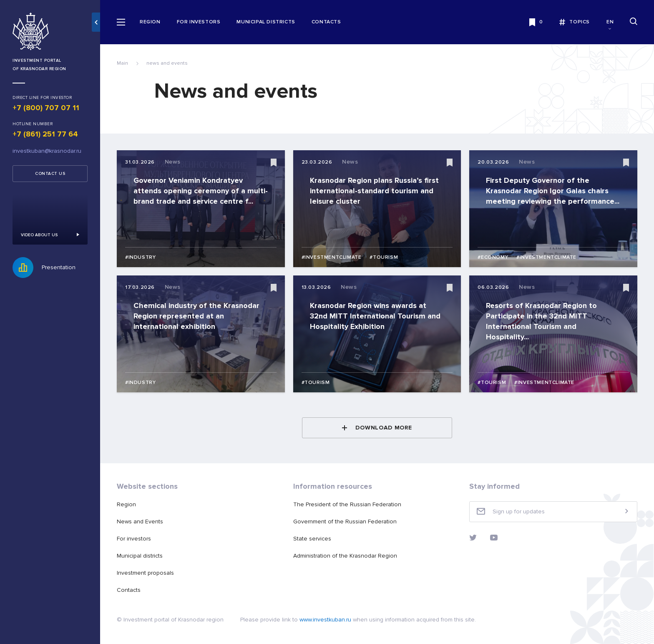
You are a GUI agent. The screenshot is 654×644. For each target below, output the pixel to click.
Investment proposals (145, 573)
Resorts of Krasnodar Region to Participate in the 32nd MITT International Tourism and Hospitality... (541, 321)
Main (122, 63)
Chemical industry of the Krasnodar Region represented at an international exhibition (196, 316)
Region (150, 22)
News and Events (140, 522)
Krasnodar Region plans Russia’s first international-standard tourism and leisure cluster (374, 191)
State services (312, 539)
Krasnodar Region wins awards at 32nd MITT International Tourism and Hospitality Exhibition (375, 316)
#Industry (140, 257)
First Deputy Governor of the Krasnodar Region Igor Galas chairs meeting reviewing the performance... (553, 191)
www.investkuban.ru (325, 620)
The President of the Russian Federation (347, 504)
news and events (167, 63)
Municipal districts (266, 22)
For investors (199, 22)
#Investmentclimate (332, 257)
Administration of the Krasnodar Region (345, 556)
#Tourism (384, 257)
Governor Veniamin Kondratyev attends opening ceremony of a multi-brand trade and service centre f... (201, 191)
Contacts (326, 22)
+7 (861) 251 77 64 (45, 134)
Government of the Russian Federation (345, 522)
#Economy (493, 257)
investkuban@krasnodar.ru (47, 151)
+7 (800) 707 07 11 (46, 108)
